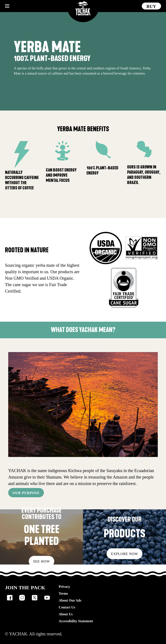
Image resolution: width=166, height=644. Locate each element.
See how (41, 561)
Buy (151, 6)
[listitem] (10, 598)
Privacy (64, 587)
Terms (63, 593)
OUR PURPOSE (26, 493)
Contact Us (67, 607)
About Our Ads (70, 600)
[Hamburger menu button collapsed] (7, 6)
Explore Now (124, 554)
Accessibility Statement (76, 621)
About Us (66, 614)
